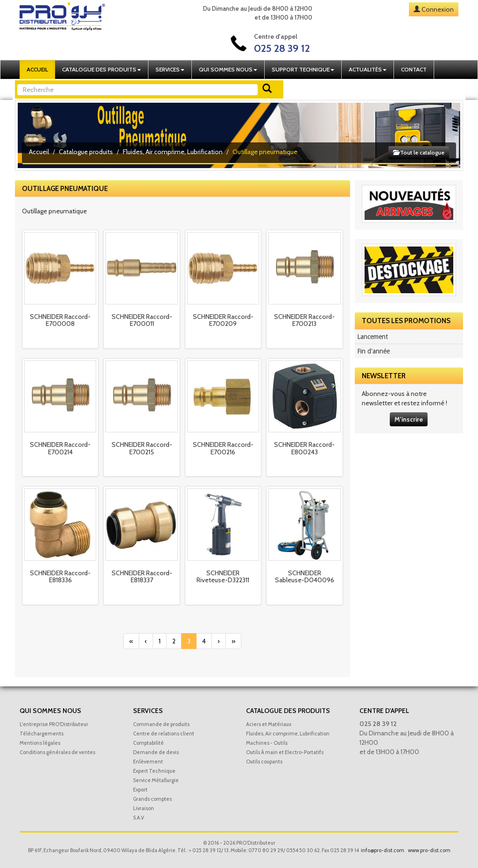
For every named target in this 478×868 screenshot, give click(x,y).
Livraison (144, 808)
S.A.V (139, 818)
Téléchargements (42, 734)
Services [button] (170, 69)
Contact (414, 69)
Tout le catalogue (419, 152)
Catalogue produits (86, 152)
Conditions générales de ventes (57, 752)
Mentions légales (40, 743)
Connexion (438, 9)
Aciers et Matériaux (269, 724)
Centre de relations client (164, 734)
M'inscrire (409, 419)
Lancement (373, 337)
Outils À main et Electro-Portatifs (285, 752)
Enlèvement (148, 762)
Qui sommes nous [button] (228, 69)
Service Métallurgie (156, 780)
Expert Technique (154, 771)
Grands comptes (152, 799)
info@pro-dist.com (383, 850)
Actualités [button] (368, 69)
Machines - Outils (267, 743)
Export (140, 790)
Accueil (37, 69)
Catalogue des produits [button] (102, 69)
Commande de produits (161, 724)
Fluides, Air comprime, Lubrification (173, 152)
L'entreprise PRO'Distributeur (54, 724)
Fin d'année (373, 351)
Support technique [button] (303, 69)
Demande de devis (156, 752)
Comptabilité (148, 743)
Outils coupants (264, 762)
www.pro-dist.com (429, 850)
